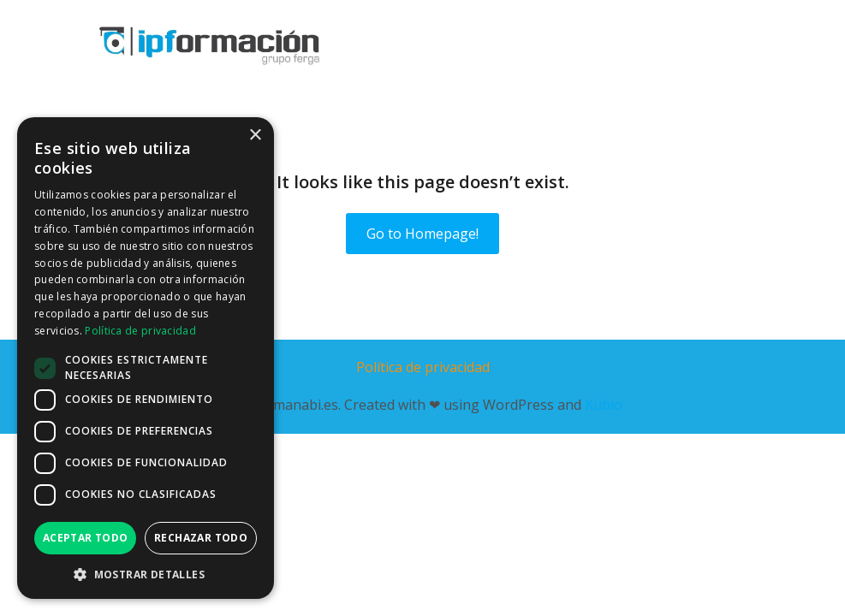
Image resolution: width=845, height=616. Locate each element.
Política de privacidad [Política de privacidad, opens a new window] (140, 331)
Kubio (604, 405)
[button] (146, 574)
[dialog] (146, 358)
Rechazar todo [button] (201, 538)
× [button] (255, 136)
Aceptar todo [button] (86, 538)
